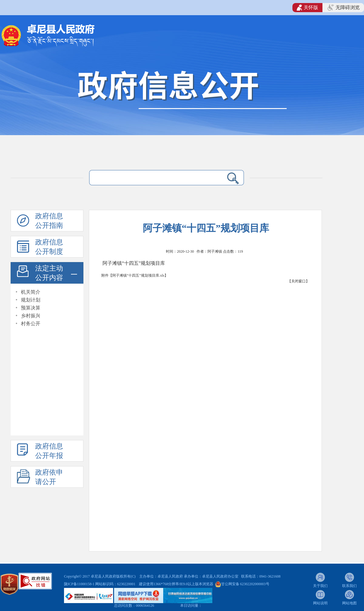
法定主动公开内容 (49, 273)
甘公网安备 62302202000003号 (245, 584)
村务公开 (31, 324)
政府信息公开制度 (49, 247)
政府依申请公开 (49, 477)
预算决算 (31, 308)
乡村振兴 (31, 316)
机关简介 (31, 292)
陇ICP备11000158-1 (80, 584)
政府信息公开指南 (49, 221)
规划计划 (31, 300)
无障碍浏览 (344, 8)
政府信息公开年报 (49, 451)
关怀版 (307, 8)
